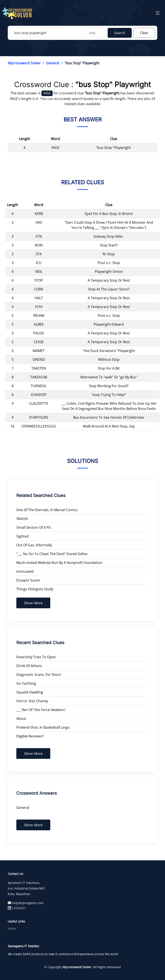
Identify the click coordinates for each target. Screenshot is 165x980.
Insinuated (25, 571)
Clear (144, 33)
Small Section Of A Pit (34, 527)
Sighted (22, 536)
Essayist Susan (28, 580)
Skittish (22, 519)
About (21, 719)
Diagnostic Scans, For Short (39, 675)
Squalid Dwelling (30, 692)
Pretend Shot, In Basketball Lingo (43, 727)
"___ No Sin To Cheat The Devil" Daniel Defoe (52, 554)
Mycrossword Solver (24, 63)
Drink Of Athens (29, 666)
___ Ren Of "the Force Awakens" (41, 710)
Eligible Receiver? (30, 736)
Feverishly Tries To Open (36, 657)
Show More (33, 603)
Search (120, 33)
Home (12, 929)
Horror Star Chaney (32, 701)
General (53, 63)
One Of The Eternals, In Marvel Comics (47, 510)
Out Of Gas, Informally (34, 545)
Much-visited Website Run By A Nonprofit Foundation (59, 563)
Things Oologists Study (35, 589)
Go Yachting (26, 683)
